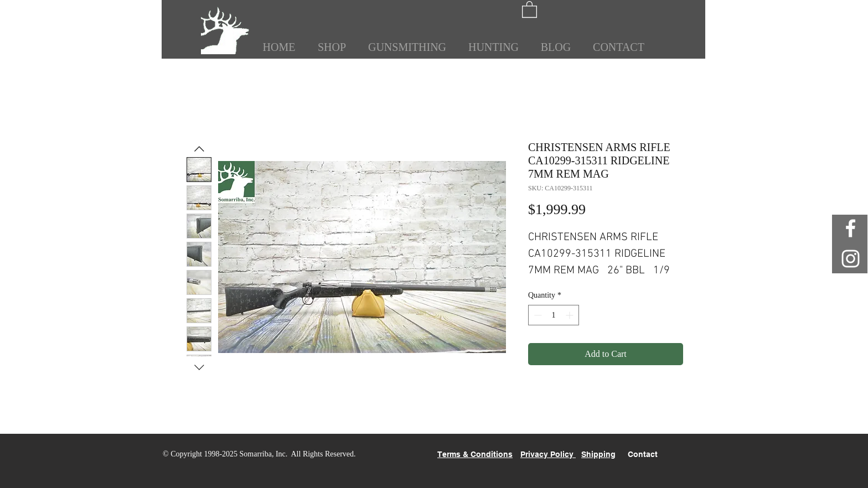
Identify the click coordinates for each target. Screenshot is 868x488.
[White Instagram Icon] (851, 259)
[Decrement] (537, 315)
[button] (529, 9)
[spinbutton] (554, 315)
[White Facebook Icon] (851, 228)
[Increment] (570, 315)
